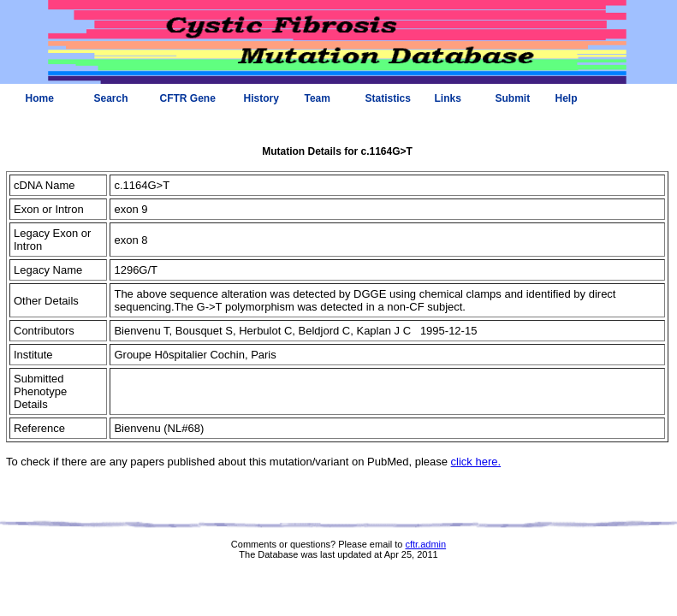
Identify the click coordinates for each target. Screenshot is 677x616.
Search (111, 98)
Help (567, 98)
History (261, 98)
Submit (513, 98)
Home (40, 98)
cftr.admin (425, 544)
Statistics (388, 98)
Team (318, 98)
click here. (476, 462)
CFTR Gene (188, 98)
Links (448, 98)
